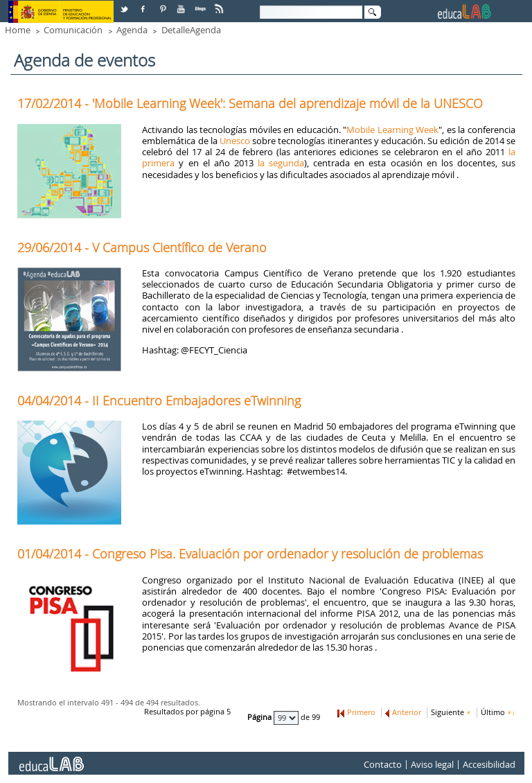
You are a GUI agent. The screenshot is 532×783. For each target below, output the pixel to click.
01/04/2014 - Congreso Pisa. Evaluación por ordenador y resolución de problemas (250, 554)
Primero (361, 712)
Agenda (132, 30)
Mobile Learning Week (392, 130)
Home (18, 30)
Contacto (383, 765)
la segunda (281, 163)
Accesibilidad (489, 765)
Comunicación (73, 30)
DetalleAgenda (191, 30)
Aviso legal (432, 765)
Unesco (235, 141)
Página (260, 718)
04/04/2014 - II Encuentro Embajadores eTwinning (159, 401)
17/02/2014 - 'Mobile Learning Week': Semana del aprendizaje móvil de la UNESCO (250, 103)
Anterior (407, 712)
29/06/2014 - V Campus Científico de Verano (142, 247)
